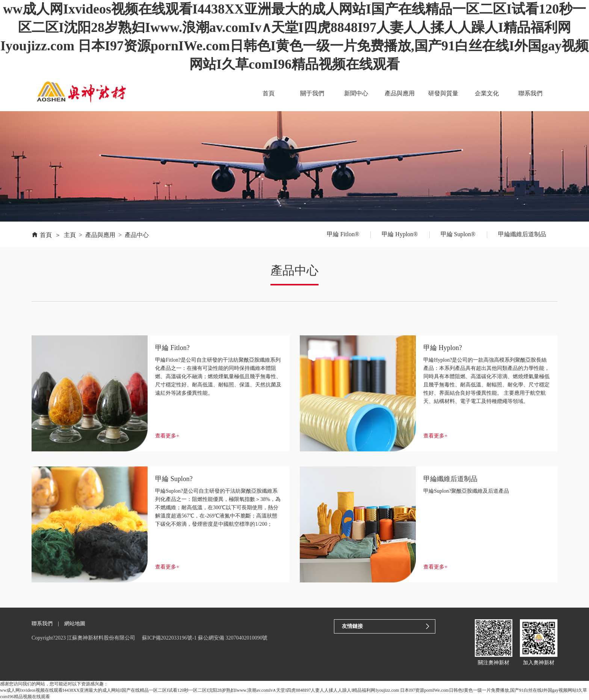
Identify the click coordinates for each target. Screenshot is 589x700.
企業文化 (487, 93)
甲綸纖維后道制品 (522, 234)
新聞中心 (356, 93)
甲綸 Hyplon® (400, 234)
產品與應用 (400, 93)
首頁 (270, 93)
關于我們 (313, 93)
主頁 (70, 235)
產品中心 (137, 235)
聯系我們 (530, 93)
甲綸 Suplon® (458, 234)
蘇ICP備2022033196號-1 (169, 638)
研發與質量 (444, 93)
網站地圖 (75, 624)
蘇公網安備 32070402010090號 (233, 638)
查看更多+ (167, 436)
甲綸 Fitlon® (343, 234)
